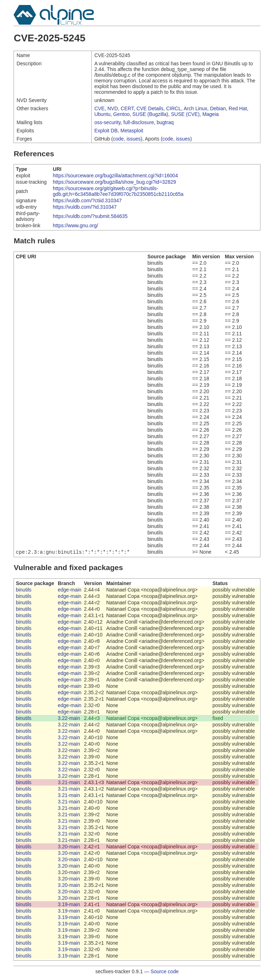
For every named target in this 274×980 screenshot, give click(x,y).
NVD (113, 108)
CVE (99, 108)
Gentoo (121, 114)
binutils (24, 590)
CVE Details (150, 108)
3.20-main (69, 847)
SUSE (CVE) (185, 114)
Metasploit (132, 131)
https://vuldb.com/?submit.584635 (90, 216)
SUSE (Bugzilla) (150, 114)
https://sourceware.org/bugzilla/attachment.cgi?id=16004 (115, 176)
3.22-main (69, 719)
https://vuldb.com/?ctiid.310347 (87, 200)
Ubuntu (102, 114)
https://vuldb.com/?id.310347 (85, 207)
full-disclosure (139, 122)
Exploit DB (106, 131)
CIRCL (174, 108)
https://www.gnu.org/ (75, 225)
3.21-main (69, 783)
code (118, 139)
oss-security (107, 122)
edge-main (70, 590)
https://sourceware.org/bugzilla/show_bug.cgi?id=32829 (114, 182)
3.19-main (69, 905)
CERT (127, 108)
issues (134, 139)
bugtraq (165, 122)
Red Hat (238, 108)
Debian (218, 108)
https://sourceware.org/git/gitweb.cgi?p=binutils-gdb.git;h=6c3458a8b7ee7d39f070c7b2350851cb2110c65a (118, 191)
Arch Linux (196, 108)
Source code (165, 972)
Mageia (210, 114)
